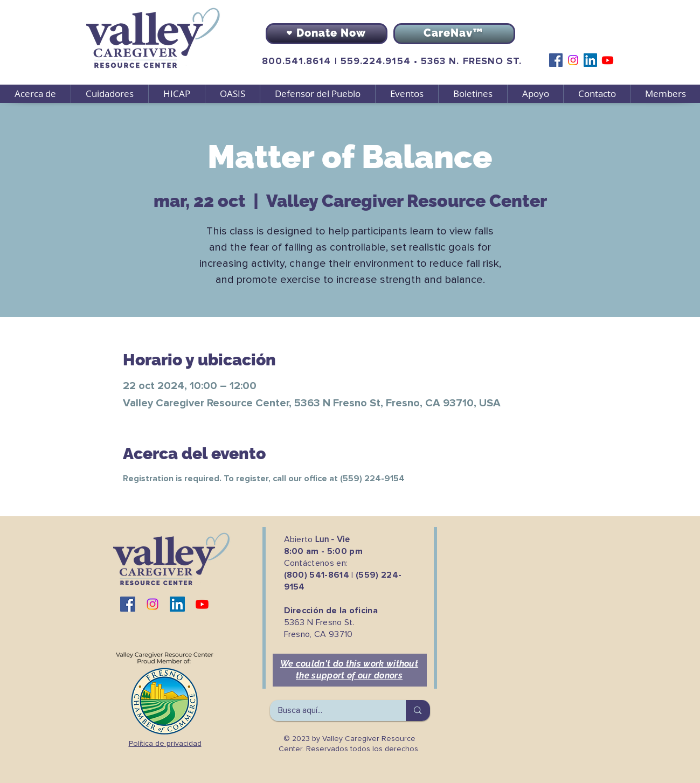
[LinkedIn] (590, 60)
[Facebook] (556, 60)
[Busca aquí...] (331, 711)
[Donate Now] (327, 34)
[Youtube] (608, 60)
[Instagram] (573, 60)
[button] (109, 94)
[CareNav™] (454, 34)
